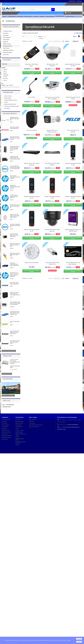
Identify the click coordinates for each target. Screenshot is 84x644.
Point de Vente (6, 48)
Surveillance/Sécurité (60, 16)
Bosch (6, 79)
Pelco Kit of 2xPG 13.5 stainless (73, 131)
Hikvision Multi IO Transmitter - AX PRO (73, 65)
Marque (5, 16)
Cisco (5, 80)
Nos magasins (7, 108)
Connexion (79, 1)
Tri (23, 36)
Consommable (20, 16)
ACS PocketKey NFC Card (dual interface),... (73, 263)
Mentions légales (7, 98)
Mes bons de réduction (34, 427)
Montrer (40, 36)
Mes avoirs (32, 421)
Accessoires (36, 16)
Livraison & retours (8, 96)
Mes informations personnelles (36, 425)
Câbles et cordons (28, 16)
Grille (79, 37)
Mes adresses (32, 423)
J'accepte (79, 639)
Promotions (7, 356)
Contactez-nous (72, 1)
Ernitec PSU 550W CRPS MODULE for (52, 263)
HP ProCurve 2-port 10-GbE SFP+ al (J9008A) (52, 98)
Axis (5, 77)
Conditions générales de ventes (10, 100)
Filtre (4, 405)
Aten (5, 73)
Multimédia (42, 16)
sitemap (17, 445)
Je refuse (79, 642)
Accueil (17, 428)
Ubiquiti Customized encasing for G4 (73, 164)
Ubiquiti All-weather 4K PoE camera (73, 98)
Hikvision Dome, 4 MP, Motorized (52, 65)
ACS (5, 69)
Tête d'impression (10, 405)
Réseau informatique (50, 16)
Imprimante (5, 42)
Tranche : (4, 85)
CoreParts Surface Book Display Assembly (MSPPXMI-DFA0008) (15, 361)
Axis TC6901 (32, 97)
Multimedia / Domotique (8, 50)
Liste (81, 37)
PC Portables (6, 35)
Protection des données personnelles (11, 106)
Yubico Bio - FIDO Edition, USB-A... (32, 65)
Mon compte (33, 417)
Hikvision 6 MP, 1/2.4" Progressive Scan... (52, 131)
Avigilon (6, 75)
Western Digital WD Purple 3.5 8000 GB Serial (73, 230)
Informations (8, 92)
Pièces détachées (12, 16)
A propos (6, 102)
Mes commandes (33, 420)
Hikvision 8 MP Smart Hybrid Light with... (52, 230)
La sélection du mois (70, 16)
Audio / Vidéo (6, 55)
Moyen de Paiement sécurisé (10, 104)
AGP (5, 71)
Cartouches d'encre (7, 407)
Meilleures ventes (19, 423)
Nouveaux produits (10, 114)
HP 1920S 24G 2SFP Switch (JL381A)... (52, 164)
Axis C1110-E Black (32, 130)
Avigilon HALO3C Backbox (32, 263)
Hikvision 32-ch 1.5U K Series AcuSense (32, 164)
